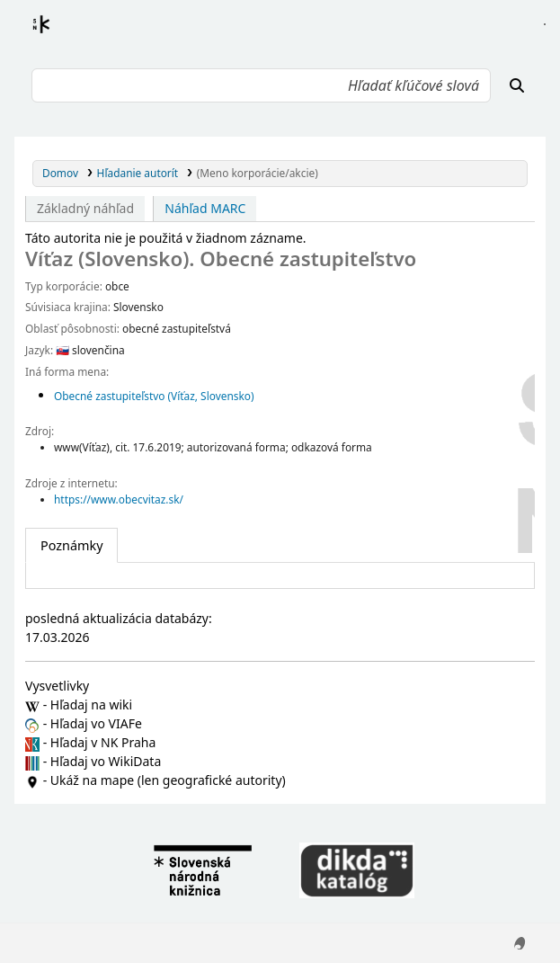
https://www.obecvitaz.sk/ (119, 499)
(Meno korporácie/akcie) (258, 173)
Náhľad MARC (205, 208)
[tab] (71, 546)
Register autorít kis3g (58, 35)
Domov (60, 173)
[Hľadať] (517, 85)
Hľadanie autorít (138, 173)
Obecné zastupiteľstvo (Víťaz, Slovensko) (154, 396)
